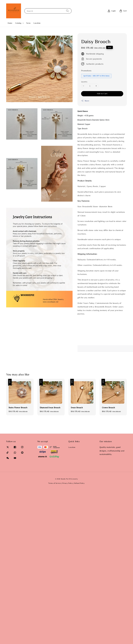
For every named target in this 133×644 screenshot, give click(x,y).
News (28, 23)
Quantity (84, 82)
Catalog (18, 23)
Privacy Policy (68, 483)
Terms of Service (55, 483)
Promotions (86, 71)
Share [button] (85, 101)
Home (10, 23)
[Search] (67, 11)
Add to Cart (102, 93)
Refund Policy (79, 483)
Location (37, 23)
